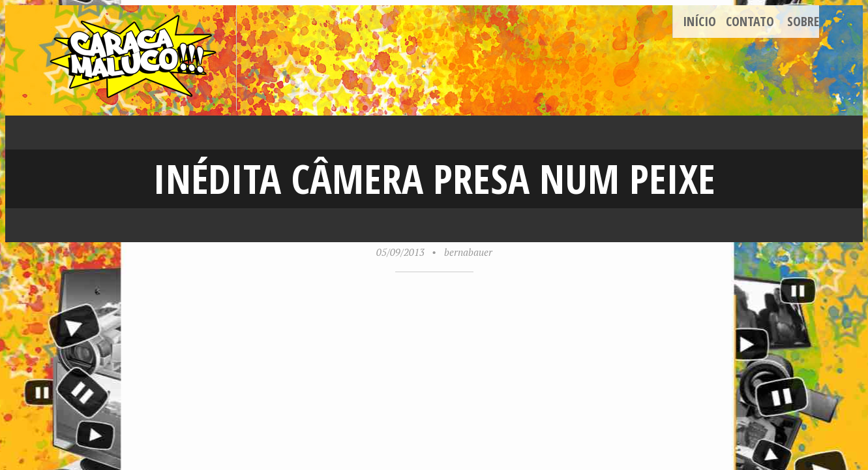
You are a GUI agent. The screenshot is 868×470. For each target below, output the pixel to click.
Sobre (803, 21)
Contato (750, 21)
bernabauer (468, 252)
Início (699, 21)
